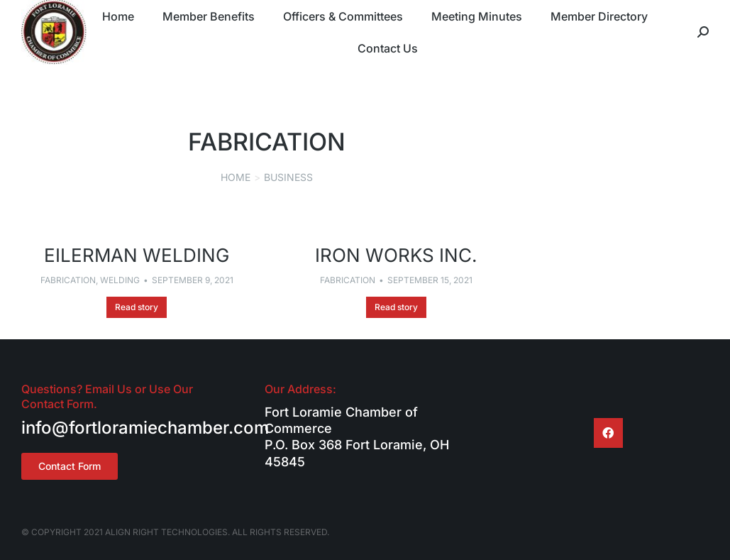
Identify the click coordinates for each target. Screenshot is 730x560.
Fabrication (68, 280)
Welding (120, 280)
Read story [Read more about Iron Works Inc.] (396, 307)
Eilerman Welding (137, 255)
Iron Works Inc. (396, 255)
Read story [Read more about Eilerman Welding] (137, 307)
